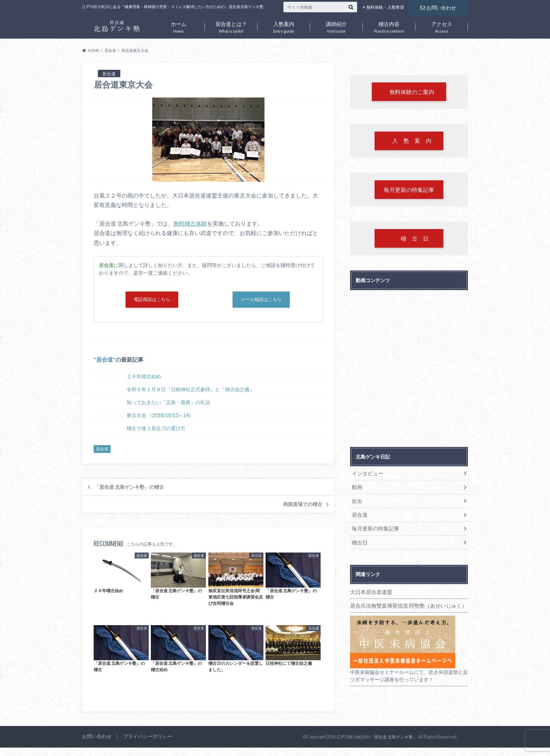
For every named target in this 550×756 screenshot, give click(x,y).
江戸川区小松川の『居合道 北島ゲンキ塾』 (380, 738)
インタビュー (366, 475)
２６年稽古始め (144, 378)
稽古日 (359, 540)
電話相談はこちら (152, 300)
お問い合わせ (438, 7)
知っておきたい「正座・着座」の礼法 (168, 404)
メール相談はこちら (261, 300)
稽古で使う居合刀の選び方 (156, 430)
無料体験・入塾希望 (385, 7)
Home (179, 26)
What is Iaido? (231, 26)
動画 (356, 488)
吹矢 (356, 501)
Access (442, 26)
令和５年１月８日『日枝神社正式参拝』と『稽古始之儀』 (190, 391)
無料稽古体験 (190, 223)
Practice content (389, 26)
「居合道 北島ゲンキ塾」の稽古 (129, 489)
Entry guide (284, 26)
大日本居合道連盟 (370, 589)
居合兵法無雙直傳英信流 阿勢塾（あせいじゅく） (405, 602)
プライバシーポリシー (144, 738)
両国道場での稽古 (303, 506)
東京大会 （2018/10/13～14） (160, 417)
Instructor (336, 26)
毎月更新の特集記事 (374, 527)
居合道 (105, 362)
